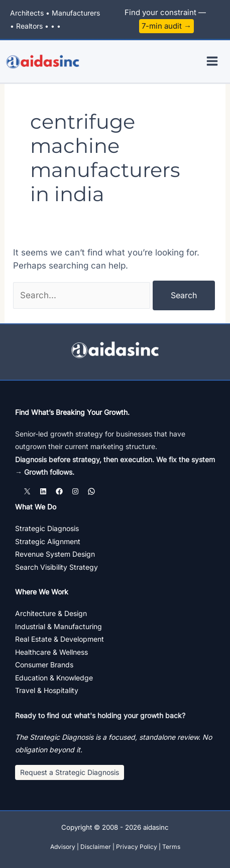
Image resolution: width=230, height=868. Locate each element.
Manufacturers (76, 13)
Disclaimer (96, 847)
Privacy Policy (137, 847)
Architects (27, 13)
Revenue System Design (55, 554)
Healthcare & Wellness (51, 652)
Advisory (63, 847)
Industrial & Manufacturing (59, 626)
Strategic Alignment (48, 541)
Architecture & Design (51, 613)
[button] (70, 772)
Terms (171, 847)
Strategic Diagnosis (47, 528)
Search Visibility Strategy (56, 567)
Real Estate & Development (60, 639)
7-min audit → (166, 26)
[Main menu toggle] (213, 61)
